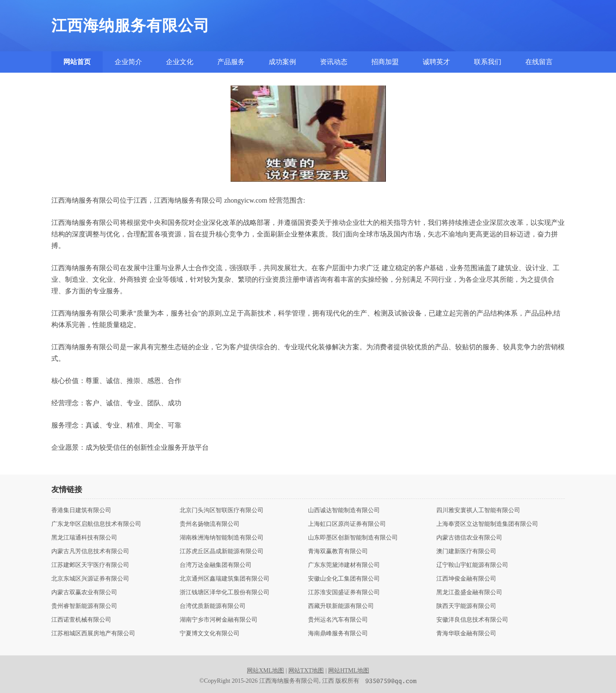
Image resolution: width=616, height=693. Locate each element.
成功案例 (282, 62)
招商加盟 (385, 62)
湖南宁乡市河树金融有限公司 (219, 620)
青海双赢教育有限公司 (338, 551)
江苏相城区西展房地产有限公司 (93, 634)
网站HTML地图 (349, 671)
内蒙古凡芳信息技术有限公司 (90, 551)
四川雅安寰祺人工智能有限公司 (478, 510)
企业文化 (180, 62)
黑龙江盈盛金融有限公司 (469, 593)
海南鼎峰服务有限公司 (338, 634)
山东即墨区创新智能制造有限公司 (353, 538)
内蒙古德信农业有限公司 (469, 538)
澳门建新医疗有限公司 (466, 551)
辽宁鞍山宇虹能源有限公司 (472, 565)
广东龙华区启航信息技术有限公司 (96, 524)
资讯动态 (334, 62)
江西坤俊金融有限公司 (466, 579)
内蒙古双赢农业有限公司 (84, 593)
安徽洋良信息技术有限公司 (472, 620)
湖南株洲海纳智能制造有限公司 (222, 538)
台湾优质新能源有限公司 (213, 606)
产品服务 (231, 62)
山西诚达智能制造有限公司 (344, 510)
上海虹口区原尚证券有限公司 (347, 524)
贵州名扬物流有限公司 (210, 524)
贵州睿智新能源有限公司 (84, 606)
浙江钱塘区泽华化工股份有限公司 (225, 593)
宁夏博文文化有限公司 (210, 634)
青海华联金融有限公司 (466, 634)
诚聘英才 (436, 62)
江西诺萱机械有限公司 (81, 620)
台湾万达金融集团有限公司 (216, 565)
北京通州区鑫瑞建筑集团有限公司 (225, 579)
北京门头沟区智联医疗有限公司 (222, 510)
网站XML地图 (265, 671)
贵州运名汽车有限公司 (338, 620)
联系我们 (488, 62)
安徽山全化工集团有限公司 (344, 579)
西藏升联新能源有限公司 (341, 606)
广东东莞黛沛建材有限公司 (344, 565)
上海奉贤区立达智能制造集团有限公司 (487, 524)
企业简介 (128, 62)
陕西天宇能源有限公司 (466, 606)
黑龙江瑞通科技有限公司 (84, 538)
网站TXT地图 (306, 671)
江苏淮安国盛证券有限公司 (344, 593)
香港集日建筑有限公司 (81, 510)
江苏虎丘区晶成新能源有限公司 (222, 551)
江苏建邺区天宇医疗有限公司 (90, 565)
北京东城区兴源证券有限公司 (90, 579)
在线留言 (539, 62)
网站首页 (77, 62)
